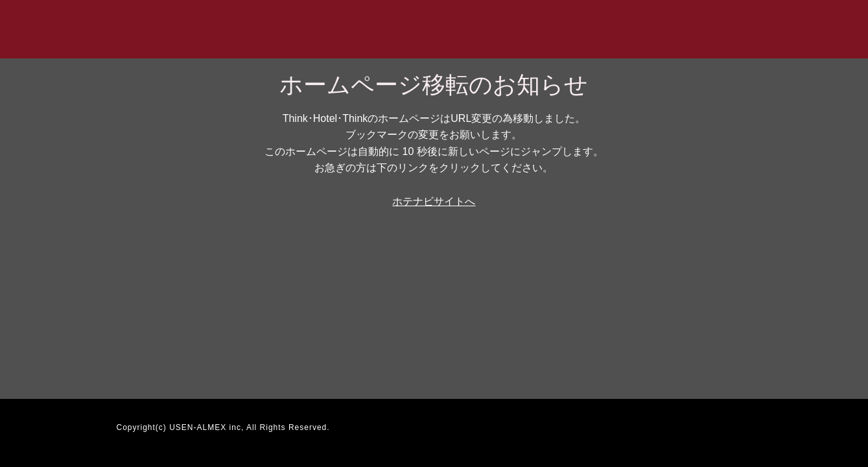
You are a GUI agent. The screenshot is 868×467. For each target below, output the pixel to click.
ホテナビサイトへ (434, 201)
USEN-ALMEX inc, (206, 427)
